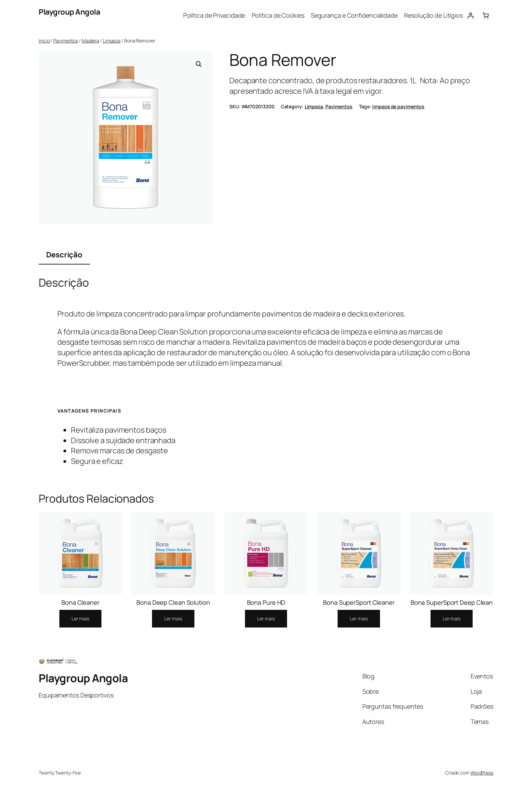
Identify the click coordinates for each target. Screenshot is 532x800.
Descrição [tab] (64, 255)
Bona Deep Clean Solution (173, 602)
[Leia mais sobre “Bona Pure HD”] (266, 619)
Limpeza (112, 41)
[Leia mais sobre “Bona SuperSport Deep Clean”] (452, 619)
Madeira (90, 41)
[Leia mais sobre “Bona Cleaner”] (80, 619)
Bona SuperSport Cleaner (359, 602)
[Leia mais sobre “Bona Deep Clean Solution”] (173, 619)
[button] (199, 64)
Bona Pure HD (266, 602)
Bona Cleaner (80, 602)
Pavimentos (66, 41)
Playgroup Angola (69, 12)
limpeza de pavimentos (398, 106)
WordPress (482, 773)
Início (44, 41)
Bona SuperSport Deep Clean (452, 602)
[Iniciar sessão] (470, 15)
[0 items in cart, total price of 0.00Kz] (486, 15)
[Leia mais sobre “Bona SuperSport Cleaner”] (359, 619)
